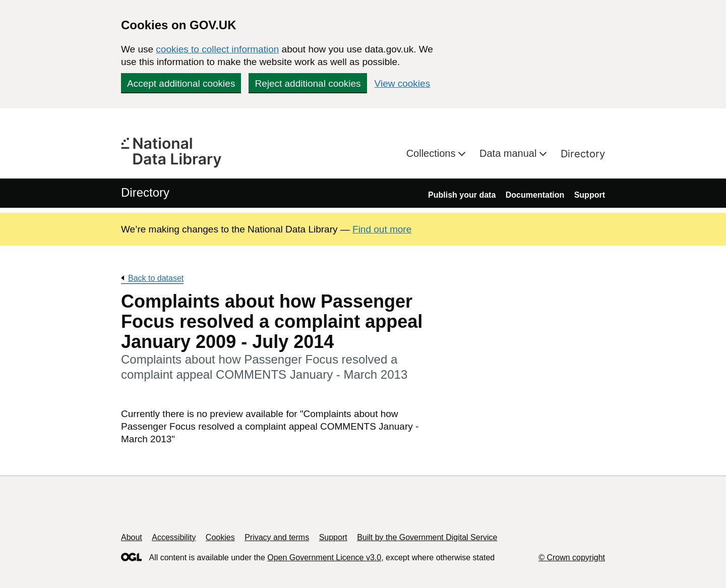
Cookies (220, 537)
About (132, 537)
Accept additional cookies (181, 83)
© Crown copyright (572, 557)
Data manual (509, 153)
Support (590, 195)
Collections (432, 153)
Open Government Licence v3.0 (324, 557)
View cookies (403, 83)
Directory (583, 154)
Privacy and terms (277, 537)
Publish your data (462, 195)
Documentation (535, 195)
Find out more (382, 229)
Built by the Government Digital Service (427, 537)
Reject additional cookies (308, 83)
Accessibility (174, 537)
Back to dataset (156, 278)
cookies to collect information (217, 49)
